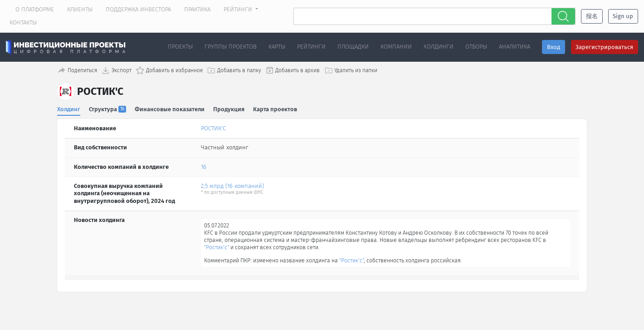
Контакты (23, 22)
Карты (277, 47)
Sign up (623, 16)
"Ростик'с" (267, 248)
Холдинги (439, 47)
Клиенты (80, 9)
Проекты (180, 47)
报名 (592, 16)
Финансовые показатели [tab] (170, 108)
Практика (197, 9)
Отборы (476, 47)
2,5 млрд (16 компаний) (232, 185)
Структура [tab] (108, 108)
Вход (554, 47)
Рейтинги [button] (239, 9)
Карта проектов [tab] (276, 108)
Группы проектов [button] (231, 47)
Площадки (353, 47)
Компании (396, 47)
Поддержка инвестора (138, 9)
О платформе (35, 9)
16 (204, 166)
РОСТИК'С (213, 128)
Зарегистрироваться (604, 47)
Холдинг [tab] (69, 108)
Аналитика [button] (515, 47)
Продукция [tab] (229, 108)
